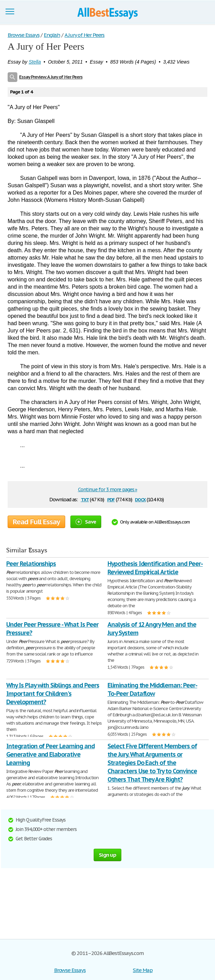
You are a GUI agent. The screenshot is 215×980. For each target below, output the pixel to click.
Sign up (108, 855)
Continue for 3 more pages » (108, 489)
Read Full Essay (36, 522)
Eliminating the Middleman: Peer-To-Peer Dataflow (152, 689)
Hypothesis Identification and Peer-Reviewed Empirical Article (155, 568)
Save (86, 522)
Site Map (143, 970)
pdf (111, 499)
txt (85, 499)
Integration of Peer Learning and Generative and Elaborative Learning (50, 754)
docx (140, 499)
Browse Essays (70, 970)
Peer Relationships (31, 564)
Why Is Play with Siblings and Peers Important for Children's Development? (53, 694)
